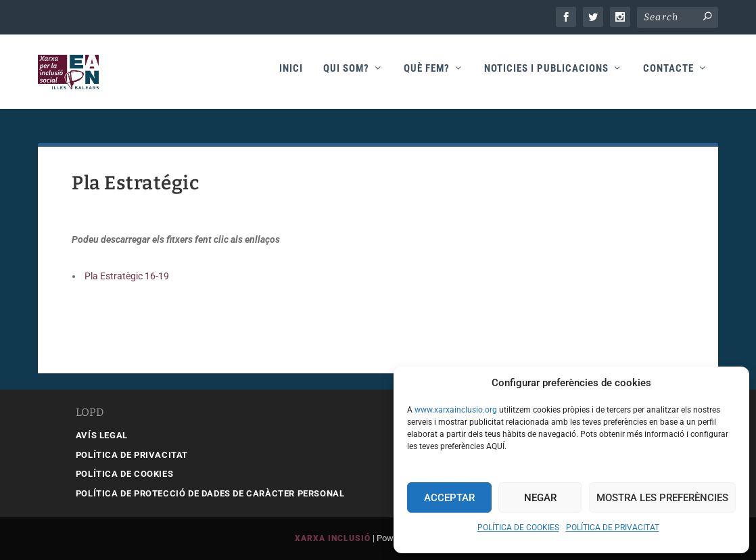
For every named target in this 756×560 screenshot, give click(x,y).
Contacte (668, 75)
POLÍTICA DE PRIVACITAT (613, 528)
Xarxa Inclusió (333, 539)
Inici (291, 75)
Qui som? (346, 75)
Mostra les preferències (662, 498)
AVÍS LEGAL (102, 435)
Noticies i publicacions (546, 75)
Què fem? (427, 75)
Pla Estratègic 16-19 (126, 276)
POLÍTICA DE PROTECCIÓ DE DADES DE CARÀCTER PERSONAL (210, 493)
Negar (540, 498)
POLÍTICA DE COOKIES (518, 528)
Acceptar (449, 498)
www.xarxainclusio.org (456, 410)
